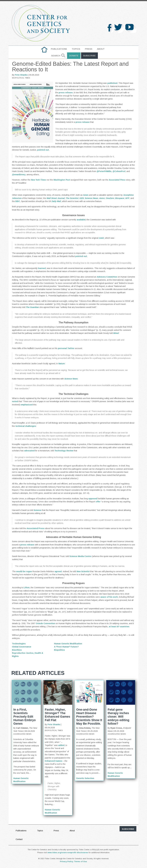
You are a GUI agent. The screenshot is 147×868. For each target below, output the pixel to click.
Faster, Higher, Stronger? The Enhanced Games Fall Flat (57, 715)
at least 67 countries (119, 627)
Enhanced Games (54, 761)
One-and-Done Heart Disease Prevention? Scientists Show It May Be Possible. (89, 717)
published (112, 83)
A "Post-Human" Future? (66, 647)
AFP (127, 198)
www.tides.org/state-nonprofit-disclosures (68, 853)
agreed (58, 571)
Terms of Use (80, 861)
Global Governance (22, 647)
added (61, 745)
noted (15, 401)
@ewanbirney (19, 174)
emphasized (27, 405)
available (81, 220)
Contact (19, 839)
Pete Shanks (21, 75)
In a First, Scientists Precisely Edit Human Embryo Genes (25, 717)
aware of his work (109, 597)
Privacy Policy (66, 861)
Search (56, 56)
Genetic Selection (85, 778)
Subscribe (89, 56)
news (86, 195)
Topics (76, 49)
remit (101, 238)
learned (42, 268)
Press (89, 49)
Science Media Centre (80, 556)
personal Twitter (66, 348)
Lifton (27, 588)
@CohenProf (119, 171)
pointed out (43, 150)
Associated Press (36, 528)
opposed (93, 499)
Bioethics (17, 650)
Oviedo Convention (46, 623)
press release (66, 93)
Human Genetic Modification (68, 644)
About (101, 49)
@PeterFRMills (104, 171)
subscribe (128, 829)
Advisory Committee (107, 277)
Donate (74, 56)
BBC (18, 201)
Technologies (19, 644)
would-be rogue (24, 571)
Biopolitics (59, 650)
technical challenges (26, 426)
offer (98, 502)
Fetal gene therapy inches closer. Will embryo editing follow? (119, 717)
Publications (59, 49)
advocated (29, 451)
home (44, 49)
